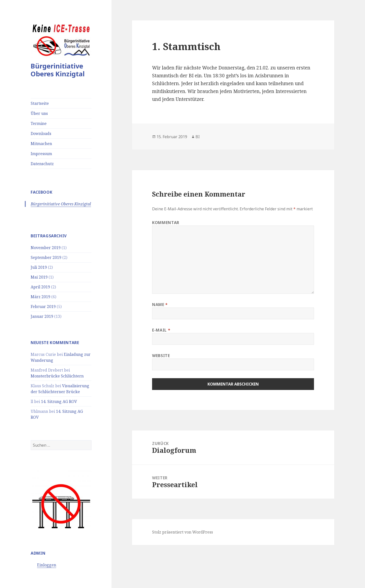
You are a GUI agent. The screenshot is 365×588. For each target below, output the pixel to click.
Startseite (40, 103)
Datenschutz (42, 164)
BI (198, 137)
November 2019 (46, 248)
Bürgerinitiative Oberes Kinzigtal (58, 70)
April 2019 (40, 287)
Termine (39, 123)
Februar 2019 (43, 307)
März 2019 (40, 297)
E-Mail (161, 330)
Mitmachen (41, 144)
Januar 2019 (42, 316)
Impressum (41, 154)
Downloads (41, 134)
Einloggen (47, 565)
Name (160, 305)
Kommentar (166, 223)
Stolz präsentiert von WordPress (182, 532)
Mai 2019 (39, 277)
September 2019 (46, 257)
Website (161, 356)
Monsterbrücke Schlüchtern (57, 376)
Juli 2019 (39, 267)
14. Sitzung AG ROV (59, 401)
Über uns (39, 113)
